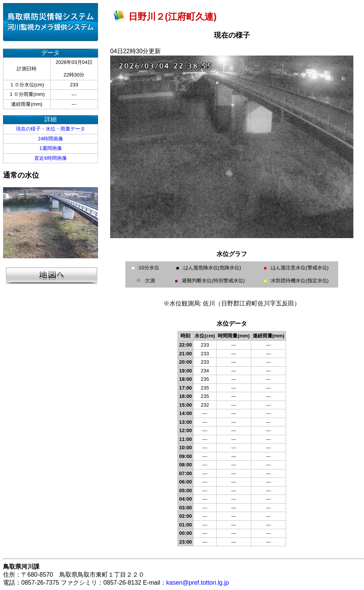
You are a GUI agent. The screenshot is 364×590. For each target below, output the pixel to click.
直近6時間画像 (50, 158)
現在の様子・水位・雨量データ (51, 129)
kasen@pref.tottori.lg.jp (198, 583)
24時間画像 (51, 139)
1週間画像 (50, 148)
